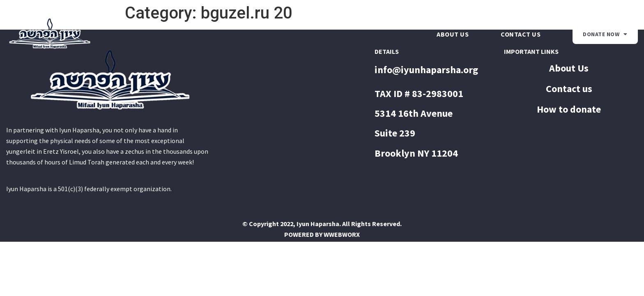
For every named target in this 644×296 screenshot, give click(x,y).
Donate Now (605, 34)
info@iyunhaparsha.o (422, 70)
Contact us (521, 34)
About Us (453, 34)
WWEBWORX (342, 234)
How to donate (569, 109)
